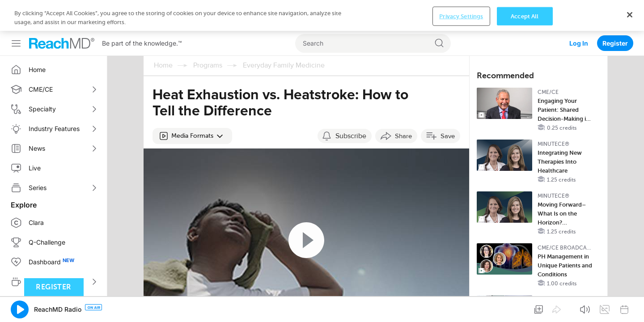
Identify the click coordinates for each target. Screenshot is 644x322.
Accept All (525, 308)
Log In (579, 12)
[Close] (630, 307)
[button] (192, 105)
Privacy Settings (461, 308)
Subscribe (351, 105)
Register (615, 12)
